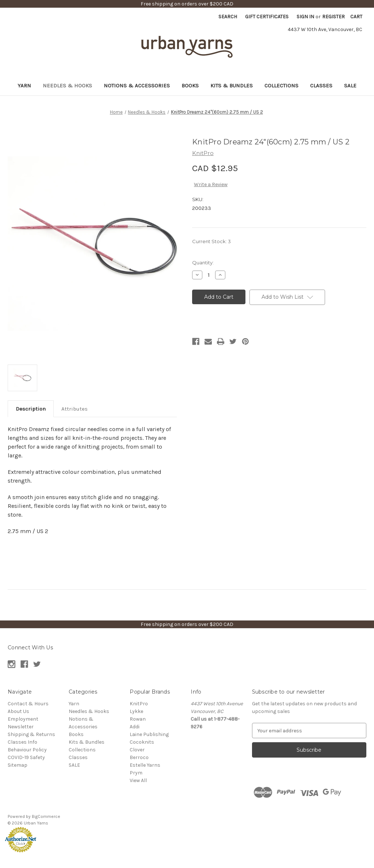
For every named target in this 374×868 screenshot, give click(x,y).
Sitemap (18, 765)
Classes (321, 86)
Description (31, 409)
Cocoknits (142, 742)
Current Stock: (211, 241)
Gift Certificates (267, 17)
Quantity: (203, 263)
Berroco (139, 757)
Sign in (305, 17)
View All (138, 780)
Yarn (24, 86)
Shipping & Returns (31, 734)
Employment (23, 719)
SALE (350, 86)
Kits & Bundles (232, 86)
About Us (18, 711)
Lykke (136, 711)
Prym (136, 773)
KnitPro (139, 704)
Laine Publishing (149, 734)
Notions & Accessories (137, 86)
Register (333, 17)
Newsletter (21, 727)
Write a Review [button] (211, 184)
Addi (135, 727)
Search (228, 17)
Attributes (75, 409)
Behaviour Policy (27, 750)
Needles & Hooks (67, 86)
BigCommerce (46, 816)
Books (190, 86)
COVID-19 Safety (26, 757)
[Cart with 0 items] (356, 17)
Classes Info (22, 742)
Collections (281, 86)
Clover (137, 750)
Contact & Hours (28, 704)
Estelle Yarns (145, 765)
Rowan (138, 719)
